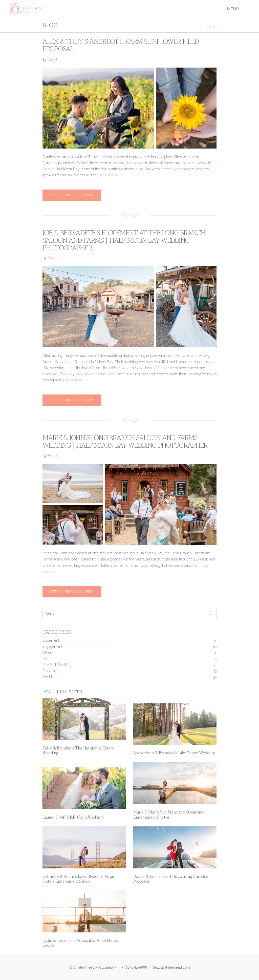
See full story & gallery (72, 195)
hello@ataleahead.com (171, 967)
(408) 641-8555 (134, 967)
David (52, 60)
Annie (52, 259)
